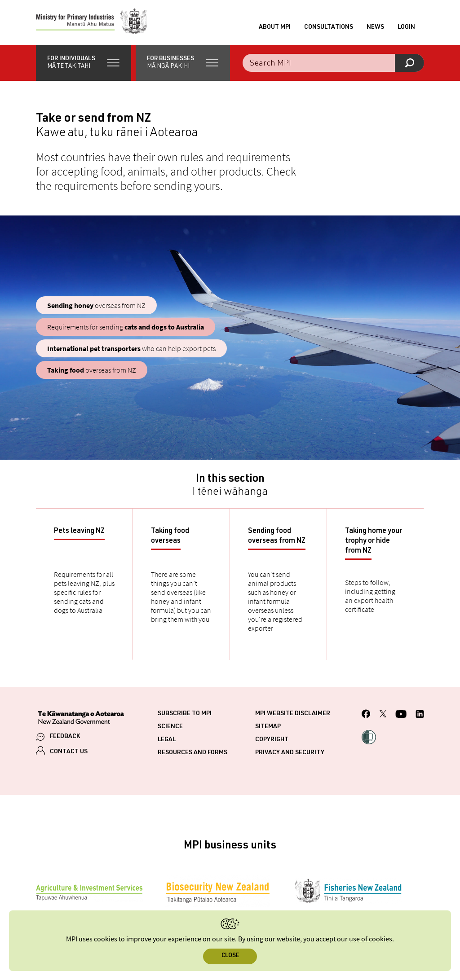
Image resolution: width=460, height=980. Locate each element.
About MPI (275, 27)
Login (406, 27)
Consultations (329, 27)
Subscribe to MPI (185, 714)
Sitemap (268, 727)
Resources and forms (192, 753)
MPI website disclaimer (293, 714)
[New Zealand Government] (81, 719)
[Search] (409, 63)
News (375, 27)
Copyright (272, 740)
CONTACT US (69, 752)
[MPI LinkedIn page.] (420, 715)
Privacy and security (290, 753)
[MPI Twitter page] (383, 715)
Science (170, 727)
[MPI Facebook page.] (366, 715)
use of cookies (371, 939)
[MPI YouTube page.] (401, 715)
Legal (167, 740)
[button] (84, 63)
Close (230, 956)
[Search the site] (333, 63)
